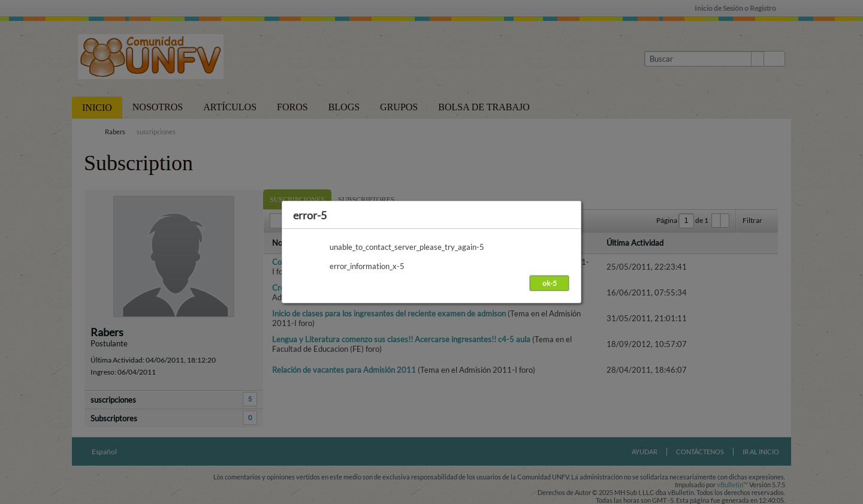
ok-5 (550, 283)
